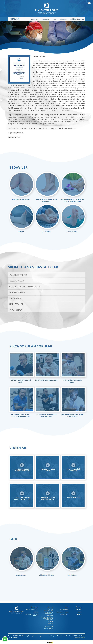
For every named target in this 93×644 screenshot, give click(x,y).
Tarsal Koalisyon (74, 497)
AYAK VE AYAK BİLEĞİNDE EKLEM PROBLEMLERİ (48, 614)
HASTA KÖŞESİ (72, 575)
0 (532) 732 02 (15, 20)
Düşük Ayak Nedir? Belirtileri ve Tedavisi (22, 470)
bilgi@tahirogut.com (78, 19)
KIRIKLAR (21, 232)
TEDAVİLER (45, 19)
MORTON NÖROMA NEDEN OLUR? (46, 380)
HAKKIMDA (34, 19)
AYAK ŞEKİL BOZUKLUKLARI (21, 199)
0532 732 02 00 (17, 636)
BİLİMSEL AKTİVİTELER (46, 575)
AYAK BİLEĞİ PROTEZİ (18, 275)
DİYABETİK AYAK (72, 232)
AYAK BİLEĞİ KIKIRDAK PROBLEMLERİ (25, 287)
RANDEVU (79, 614)
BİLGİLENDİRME (21, 575)
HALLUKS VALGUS (17, 281)
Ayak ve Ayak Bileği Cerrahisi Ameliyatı (48, 498)
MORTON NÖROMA (17, 292)
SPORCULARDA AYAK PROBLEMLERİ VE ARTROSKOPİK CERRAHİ (47, 619)
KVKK (80, 612)
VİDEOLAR (63, 19)
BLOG (54, 19)
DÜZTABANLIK (15, 298)
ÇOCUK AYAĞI (46, 232)
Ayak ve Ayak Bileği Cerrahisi (74, 470)
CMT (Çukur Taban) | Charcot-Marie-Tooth (22, 498)
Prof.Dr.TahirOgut (13, 637)
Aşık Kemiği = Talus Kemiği (48, 470)
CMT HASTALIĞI (16, 304)
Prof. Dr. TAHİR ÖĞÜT (32, 610)
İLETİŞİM (79, 610)
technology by (47, 643)
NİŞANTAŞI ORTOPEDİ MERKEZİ (31, 615)
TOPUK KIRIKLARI (16, 310)
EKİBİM (36, 612)
